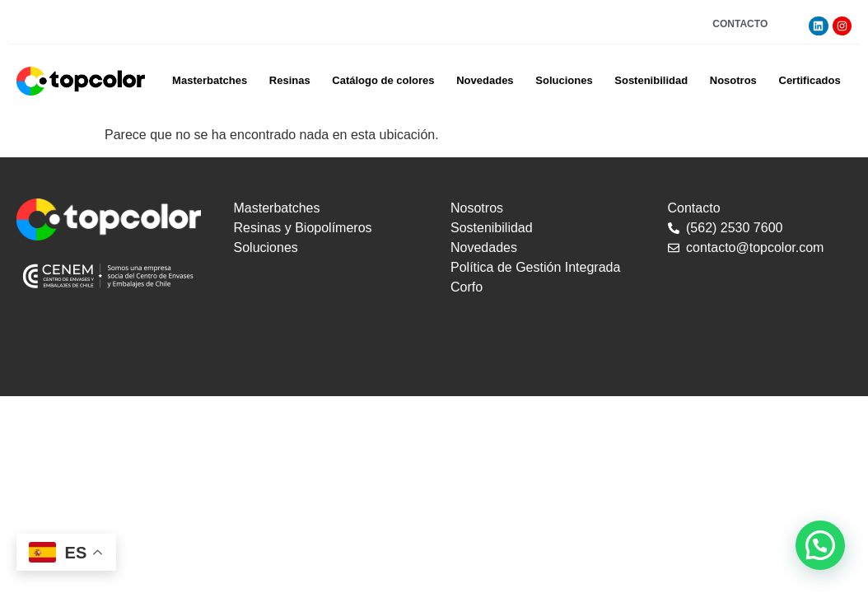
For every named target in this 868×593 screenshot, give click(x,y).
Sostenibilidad (651, 80)
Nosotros (733, 80)
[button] (820, 545)
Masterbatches (210, 80)
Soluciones (564, 80)
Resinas (290, 80)
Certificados (810, 80)
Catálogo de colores (383, 80)
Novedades (485, 80)
